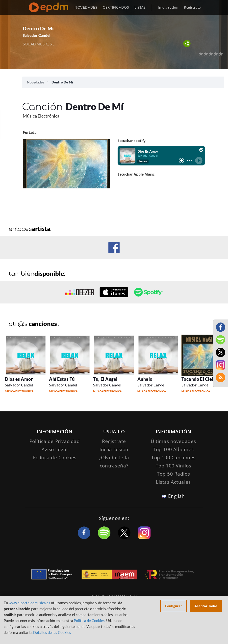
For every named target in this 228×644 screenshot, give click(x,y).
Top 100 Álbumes (173, 449)
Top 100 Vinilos (174, 466)
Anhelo (145, 379)
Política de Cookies (55, 458)
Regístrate (192, 7)
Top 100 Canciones (173, 458)
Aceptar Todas (206, 606)
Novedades (36, 82)
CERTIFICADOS (116, 7)
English (177, 496)
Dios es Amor (19, 379)
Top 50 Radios (173, 474)
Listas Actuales (173, 482)
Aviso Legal (55, 449)
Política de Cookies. (90, 621)
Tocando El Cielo (199, 379)
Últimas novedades (173, 441)
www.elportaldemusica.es (29, 603)
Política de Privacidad (55, 441)
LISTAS (140, 7)
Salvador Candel (37, 35)
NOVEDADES (86, 7)
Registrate (114, 441)
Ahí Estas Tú (62, 379)
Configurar (173, 606)
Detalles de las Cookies (52, 632)
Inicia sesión (168, 7)
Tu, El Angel (105, 379)
